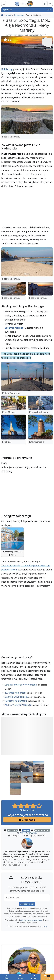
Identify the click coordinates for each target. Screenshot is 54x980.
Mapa (20, 977)
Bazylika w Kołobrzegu (17, 697)
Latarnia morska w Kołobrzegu (21, 685)
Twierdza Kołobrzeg (15, 693)
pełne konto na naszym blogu (31, 920)
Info (7, 977)
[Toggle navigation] (4, 4)
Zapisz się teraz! (27, 904)
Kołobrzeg (19, 15)
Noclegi (34, 977)
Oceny (47, 977)
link (46, 926)
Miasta (9, 15)
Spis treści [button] (27, 10)
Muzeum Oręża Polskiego (18, 705)
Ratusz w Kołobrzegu (16, 701)
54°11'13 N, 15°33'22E (27, 833)
